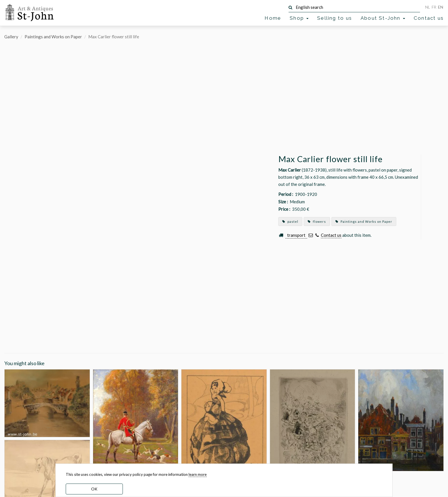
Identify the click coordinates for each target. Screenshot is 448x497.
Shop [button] (299, 18)
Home (273, 18)
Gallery (11, 37)
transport (296, 235)
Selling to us (335, 18)
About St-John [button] (383, 18)
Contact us (429, 18)
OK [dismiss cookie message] (94, 489)
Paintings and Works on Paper (53, 37)
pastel (290, 221)
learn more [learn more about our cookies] (198, 474)
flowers (317, 221)
